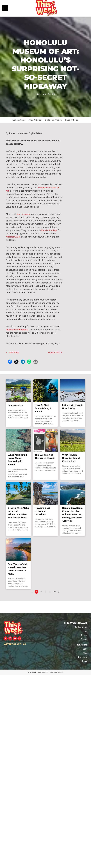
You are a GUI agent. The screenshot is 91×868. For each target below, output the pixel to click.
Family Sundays (49, 230)
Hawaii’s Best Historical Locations (42, 511)
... (50, 592)
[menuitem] (19, 120)
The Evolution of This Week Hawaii (45, 457)
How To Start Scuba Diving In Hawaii (43, 408)
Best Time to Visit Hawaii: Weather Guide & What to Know (17, 569)
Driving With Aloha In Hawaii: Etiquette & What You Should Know (18, 513)
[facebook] (6, 639)
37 (55, 592)
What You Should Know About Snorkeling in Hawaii (17, 460)
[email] (19, 639)
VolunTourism (15, 405)
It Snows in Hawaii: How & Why (73, 407)
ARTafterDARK (13, 237)
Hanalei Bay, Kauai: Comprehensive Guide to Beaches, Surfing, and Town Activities (73, 514)
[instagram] (10, 639)
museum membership (17, 330)
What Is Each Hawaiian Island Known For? (71, 458)
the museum (23, 214)
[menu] (5, 8)
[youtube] (15, 639)
